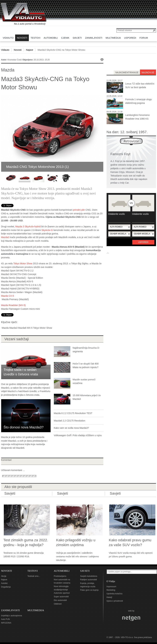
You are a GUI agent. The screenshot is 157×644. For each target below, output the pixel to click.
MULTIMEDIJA (36, 610)
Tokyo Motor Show (23, 263)
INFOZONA (6, 623)
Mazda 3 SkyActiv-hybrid (28, 226)
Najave (30, 50)
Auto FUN (6, 619)
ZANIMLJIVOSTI (10, 610)
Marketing (111, 590)
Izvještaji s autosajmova (12, 616)
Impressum (111, 587)
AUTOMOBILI (62, 571)
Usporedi (143, 242)
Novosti (18, 50)
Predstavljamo (60, 576)
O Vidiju (111, 581)
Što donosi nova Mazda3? (24, 427)
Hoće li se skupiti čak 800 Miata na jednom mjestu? (86, 366)
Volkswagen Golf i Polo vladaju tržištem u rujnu (78, 435)
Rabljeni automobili (89, 580)
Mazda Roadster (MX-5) (13, 305)
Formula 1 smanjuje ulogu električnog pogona (139, 101)
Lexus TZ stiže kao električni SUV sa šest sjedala (140, 86)
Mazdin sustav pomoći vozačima (84, 381)
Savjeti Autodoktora (89, 576)
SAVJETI (85, 571)
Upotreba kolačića (114, 594)
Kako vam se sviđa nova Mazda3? (71, 428)
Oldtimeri (58, 604)
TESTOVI (33, 571)
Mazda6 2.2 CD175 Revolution (70, 421)
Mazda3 (5, 237)
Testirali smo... (34, 576)
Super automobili (61, 597)
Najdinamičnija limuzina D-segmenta (86, 350)
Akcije (4, 576)
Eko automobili (60, 600)
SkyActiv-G (47, 230)
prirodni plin (79, 210)
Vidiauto (5, 50)
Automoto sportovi (62, 593)
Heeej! (109, 597)
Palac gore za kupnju (89, 590)
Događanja (6, 587)
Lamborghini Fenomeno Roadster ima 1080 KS (138, 117)
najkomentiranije (127, 72)
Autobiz (4, 583)
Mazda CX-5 (8, 296)
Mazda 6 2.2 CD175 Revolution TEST (73, 413)
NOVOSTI (7, 571)
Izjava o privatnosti (115, 601)
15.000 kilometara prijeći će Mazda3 (87, 397)
